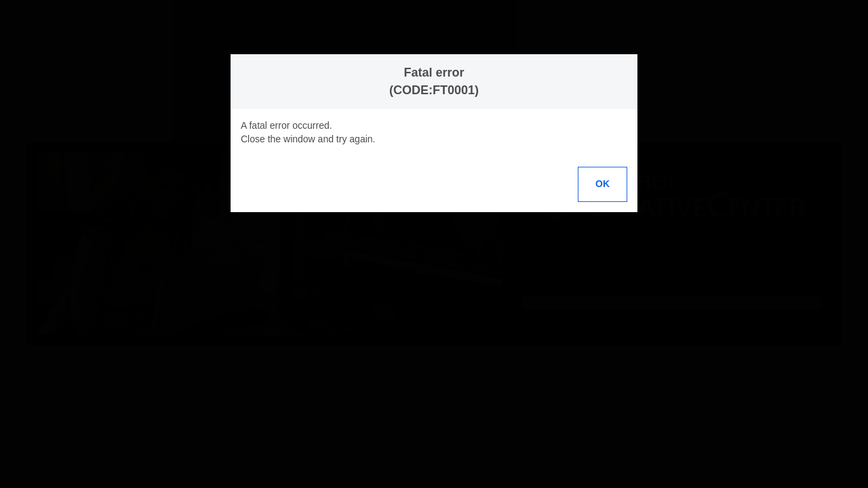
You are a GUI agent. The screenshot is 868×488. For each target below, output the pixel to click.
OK (603, 184)
